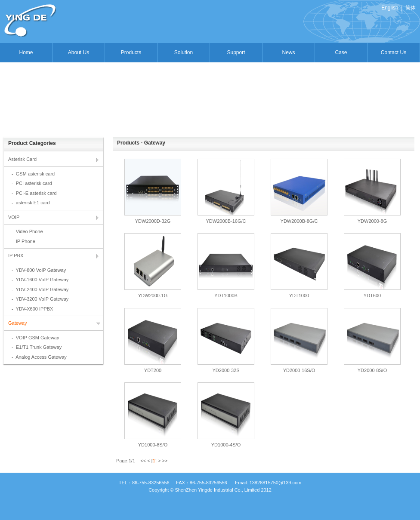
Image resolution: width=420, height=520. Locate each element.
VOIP (14, 217)
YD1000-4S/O (226, 445)
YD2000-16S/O (299, 370)
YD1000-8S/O (153, 445)
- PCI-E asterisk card (34, 193)
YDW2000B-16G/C (226, 221)
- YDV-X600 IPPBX (32, 309)
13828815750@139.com (276, 483)
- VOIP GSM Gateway (35, 338)
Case (341, 52)
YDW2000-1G (153, 295)
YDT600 (372, 295)
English (390, 8)
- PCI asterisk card (32, 183)
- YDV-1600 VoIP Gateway (40, 280)
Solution (184, 52)
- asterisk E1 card (31, 203)
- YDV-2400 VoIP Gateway (40, 289)
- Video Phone (27, 231)
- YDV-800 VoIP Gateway (39, 270)
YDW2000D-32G (153, 221)
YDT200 (153, 370)
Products (131, 52)
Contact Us (394, 52)
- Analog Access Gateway (39, 357)
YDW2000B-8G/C (299, 221)
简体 (411, 8)
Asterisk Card (22, 159)
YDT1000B (226, 295)
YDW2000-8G (372, 221)
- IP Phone (23, 241)
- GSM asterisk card (33, 174)
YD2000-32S (226, 370)
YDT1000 (299, 295)
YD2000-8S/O (372, 370)
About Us (79, 52)
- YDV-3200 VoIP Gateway (40, 299)
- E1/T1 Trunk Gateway (37, 347)
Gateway (17, 323)
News (288, 52)
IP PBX (16, 255)
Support (236, 52)
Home (26, 52)
